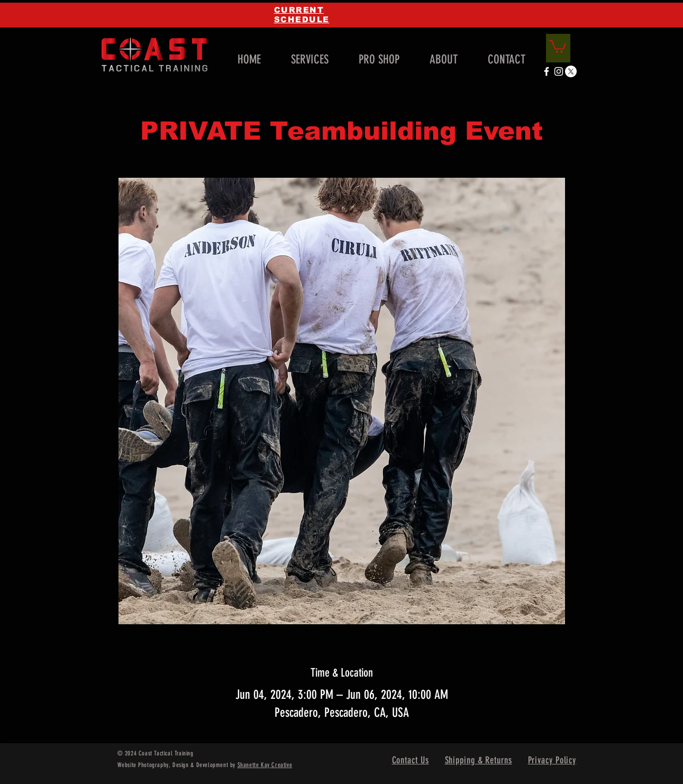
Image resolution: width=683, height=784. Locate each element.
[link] (558, 46)
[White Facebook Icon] (547, 71)
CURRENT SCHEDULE (302, 15)
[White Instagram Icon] (559, 71)
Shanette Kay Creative (265, 765)
